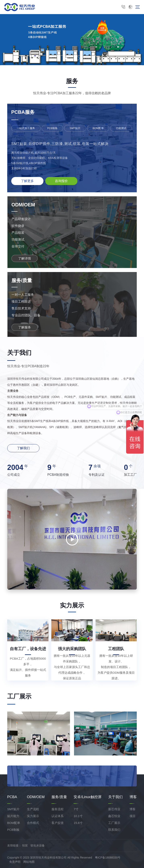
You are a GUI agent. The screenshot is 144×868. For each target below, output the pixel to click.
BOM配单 (14, 823)
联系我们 (114, 830)
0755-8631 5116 (123, 7)
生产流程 (33, 809)
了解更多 (27, 181)
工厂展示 (114, 823)
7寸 (76, 809)
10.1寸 (78, 816)
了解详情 (25, 258)
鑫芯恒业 (114, 816)
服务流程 (58, 809)
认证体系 (58, 816)
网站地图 (29, 862)
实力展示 (33, 816)
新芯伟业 (114, 809)
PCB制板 (13, 830)
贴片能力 (13, 816)
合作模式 (33, 823)
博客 (133, 809)
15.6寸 (78, 823)
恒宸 (25, 845)
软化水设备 (38, 845)
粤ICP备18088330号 (108, 858)
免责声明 (15, 862)
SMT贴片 (13, 809)
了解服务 (25, 327)
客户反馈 (58, 823)
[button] (66, 58)
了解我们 (23, 448)
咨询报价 (61, 181)
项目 (133, 816)
